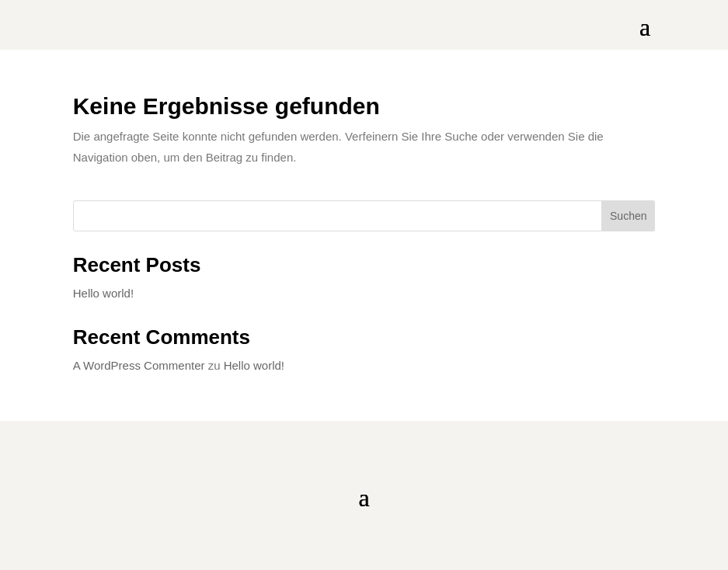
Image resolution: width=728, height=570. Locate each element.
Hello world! (103, 293)
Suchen (628, 216)
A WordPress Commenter (139, 365)
